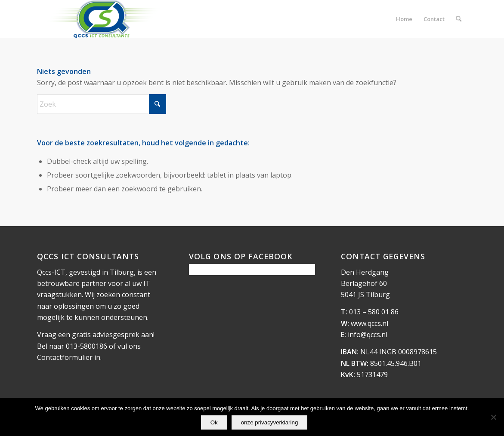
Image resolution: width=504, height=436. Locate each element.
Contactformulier (65, 357)
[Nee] (493, 417)
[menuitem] (404, 19)
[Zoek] (459, 19)
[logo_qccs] (103, 19)
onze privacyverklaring (270, 422)
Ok (214, 422)
